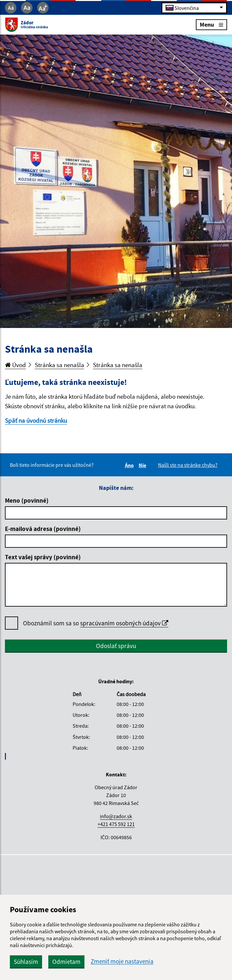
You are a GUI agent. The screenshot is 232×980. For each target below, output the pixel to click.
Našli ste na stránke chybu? (188, 465)
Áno (130, 465)
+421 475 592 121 (116, 824)
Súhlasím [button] (26, 962)
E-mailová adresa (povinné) (43, 529)
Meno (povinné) (27, 500)
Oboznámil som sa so (96, 623)
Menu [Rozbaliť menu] (211, 25)
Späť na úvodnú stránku (36, 420)
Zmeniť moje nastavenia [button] (122, 961)
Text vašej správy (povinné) (43, 557)
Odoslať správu (116, 646)
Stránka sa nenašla (59, 365)
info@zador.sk (116, 816)
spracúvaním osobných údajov (124, 623)
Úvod (15, 365)
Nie (143, 465)
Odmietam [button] (66, 962)
